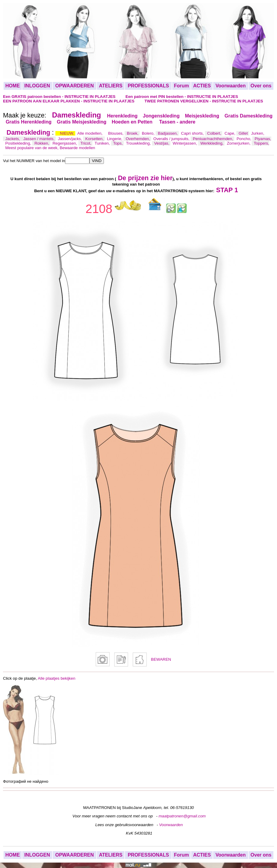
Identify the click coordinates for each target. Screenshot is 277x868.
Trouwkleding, (139, 143)
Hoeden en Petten (133, 122)
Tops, (119, 143)
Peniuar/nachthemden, (213, 139)
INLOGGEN (37, 86)
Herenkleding (122, 116)
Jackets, (13, 139)
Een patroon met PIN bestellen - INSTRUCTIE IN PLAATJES (182, 97)
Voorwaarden (231, 86)
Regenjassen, (65, 143)
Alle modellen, (90, 133)
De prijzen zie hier (145, 178)
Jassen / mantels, (39, 139)
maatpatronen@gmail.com (182, 816)
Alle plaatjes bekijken (57, 678)
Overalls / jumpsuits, (172, 139)
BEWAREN (161, 659)
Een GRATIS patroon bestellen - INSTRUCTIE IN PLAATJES (60, 97)
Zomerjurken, (239, 143)
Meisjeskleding (202, 116)
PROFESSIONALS (148, 86)
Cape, (230, 133)
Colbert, (215, 133)
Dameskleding (77, 115)
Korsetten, (95, 139)
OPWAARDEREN (74, 86)
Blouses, (116, 133)
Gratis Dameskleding (249, 116)
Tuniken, (103, 143)
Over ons (261, 86)
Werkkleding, (212, 143)
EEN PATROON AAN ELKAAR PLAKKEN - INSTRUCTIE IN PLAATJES (69, 101)
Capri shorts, (193, 133)
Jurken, (258, 133)
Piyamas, (263, 139)
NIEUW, (68, 133)
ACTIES (202, 86)
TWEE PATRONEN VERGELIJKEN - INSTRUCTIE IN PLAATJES (204, 101)
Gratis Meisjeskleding (82, 122)
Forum (182, 86)
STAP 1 (227, 190)
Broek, (133, 133)
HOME (13, 86)
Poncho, (245, 139)
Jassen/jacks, (70, 139)
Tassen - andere (177, 122)
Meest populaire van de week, (32, 148)
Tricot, (86, 143)
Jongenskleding (161, 116)
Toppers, (261, 143)
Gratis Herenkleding (29, 122)
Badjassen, (168, 133)
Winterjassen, (185, 143)
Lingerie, (115, 139)
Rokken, (42, 143)
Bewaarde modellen (77, 148)
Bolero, (149, 133)
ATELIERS (111, 86)
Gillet (244, 133)
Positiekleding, (19, 143)
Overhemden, (138, 139)
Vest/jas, (162, 143)
